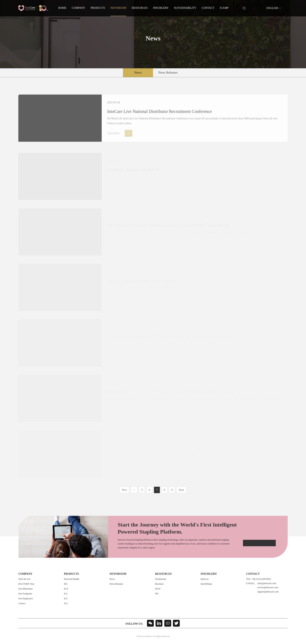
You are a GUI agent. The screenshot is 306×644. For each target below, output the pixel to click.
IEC (66, 584)
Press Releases (168, 72)
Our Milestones (26, 589)
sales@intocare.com (267, 583)
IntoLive (205, 579)
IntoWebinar (206, 584)
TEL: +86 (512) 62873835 (258, 579)
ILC (66, 599)
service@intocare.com (268, 587)
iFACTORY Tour (26, 584)
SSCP (158, 589)
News (138, 72)
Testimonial (160, 579)
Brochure (159, 584)
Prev (125, 490)
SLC (66, 603)
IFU (157, 594)
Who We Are (24, 579)
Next (181, 490)
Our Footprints (25, 594)
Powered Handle (72, 579)
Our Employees (26, 599)
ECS (66, 589)
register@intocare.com (268, 592)
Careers (22, 603)
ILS (66, 594)
